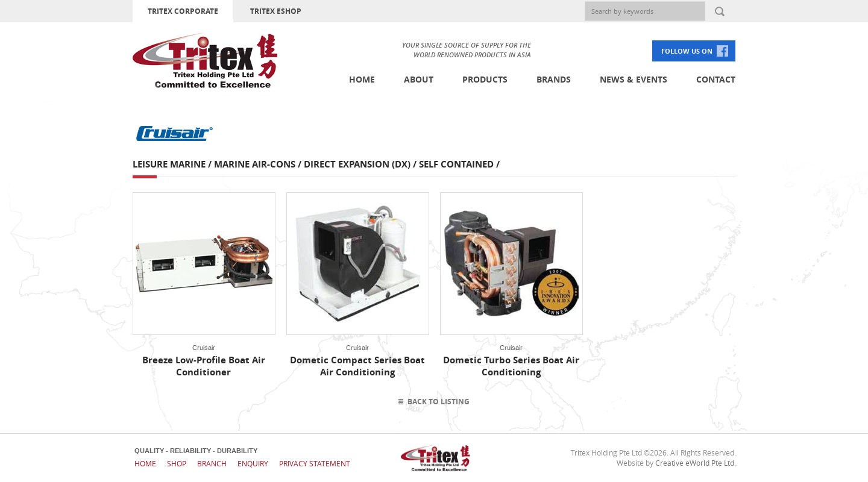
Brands (554, 79)
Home (362, 79)
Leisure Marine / (173, 164)
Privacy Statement (315, 463)
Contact (716, 79)
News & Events (634, 79)
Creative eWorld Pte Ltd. (696, 463)
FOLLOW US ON (687, 51)
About (419, 79)
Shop (177, 463)
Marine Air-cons (255, 164)
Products (485, 79)
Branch (212, 463)
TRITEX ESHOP (276, 11)
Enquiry (253, 463)
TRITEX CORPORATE (183, 11)
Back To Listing (439, 402)
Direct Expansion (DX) (357, 164)
